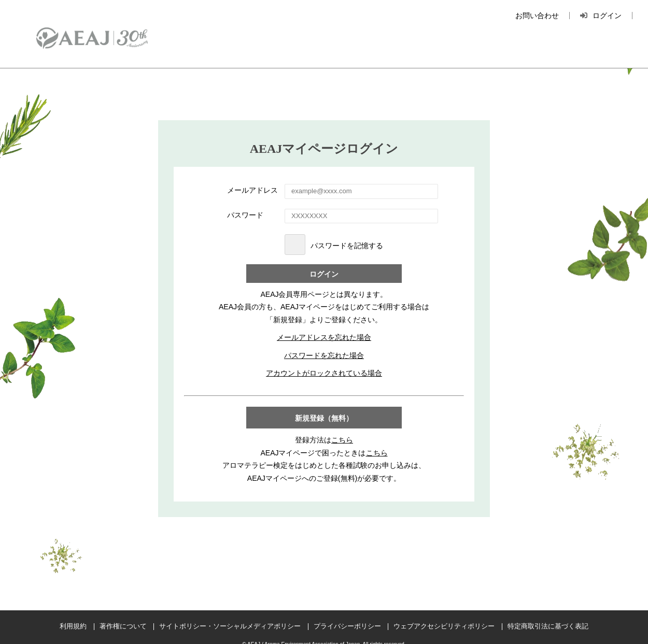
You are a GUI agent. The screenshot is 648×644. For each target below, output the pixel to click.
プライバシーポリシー (347, 626)
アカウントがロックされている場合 (324, 373)
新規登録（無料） (324, 418)
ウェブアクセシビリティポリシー (444, 626)
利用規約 (73, 626)
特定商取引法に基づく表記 (548, 626)
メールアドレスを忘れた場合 (324, 337)
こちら (342, 440)
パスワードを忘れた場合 (324, 355)
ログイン (324, 274)
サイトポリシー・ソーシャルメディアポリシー (230, 626)
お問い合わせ (537, 16)
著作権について (123, 626)
